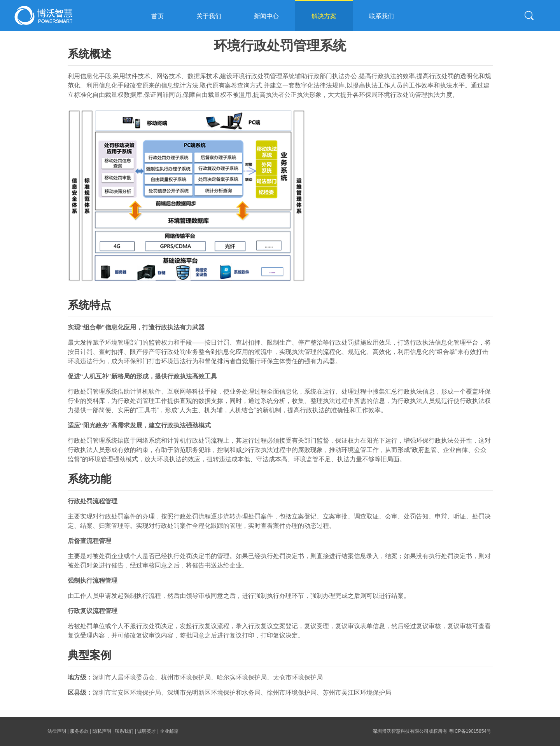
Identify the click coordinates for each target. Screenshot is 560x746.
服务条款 (79, 731)
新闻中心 (266, 16)
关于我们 (209, 16)
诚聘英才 (147, 731)
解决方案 (324, 16)
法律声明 (57, 731)
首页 (157, 16)
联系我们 (381, 16)
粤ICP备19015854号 (470, 731)
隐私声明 (102, 731)
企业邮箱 (169, 731)
